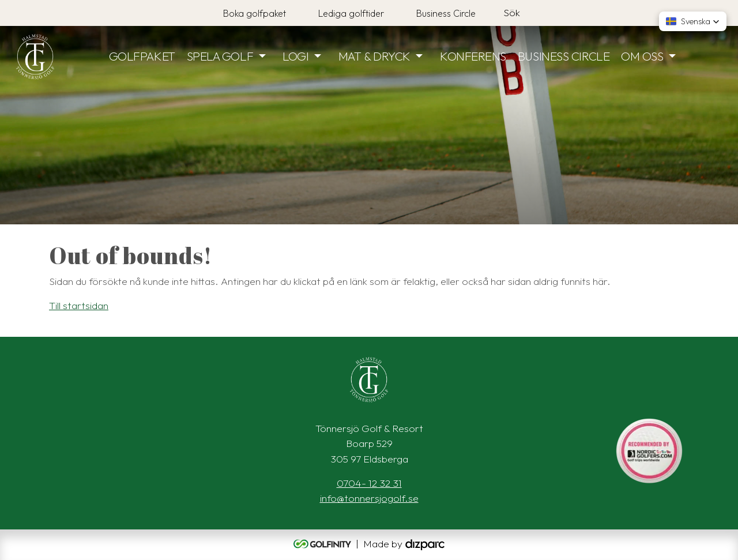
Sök (512, 12)
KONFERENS (473, 56)
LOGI (295, 56)
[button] (693, 21)
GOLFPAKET (142, 56)
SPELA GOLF (220, 56)
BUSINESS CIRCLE (564, 56)
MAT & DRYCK (374, 56)
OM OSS (642, 56)
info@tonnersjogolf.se (369, 498)
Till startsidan (79, 305)
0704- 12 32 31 (369, 483)
